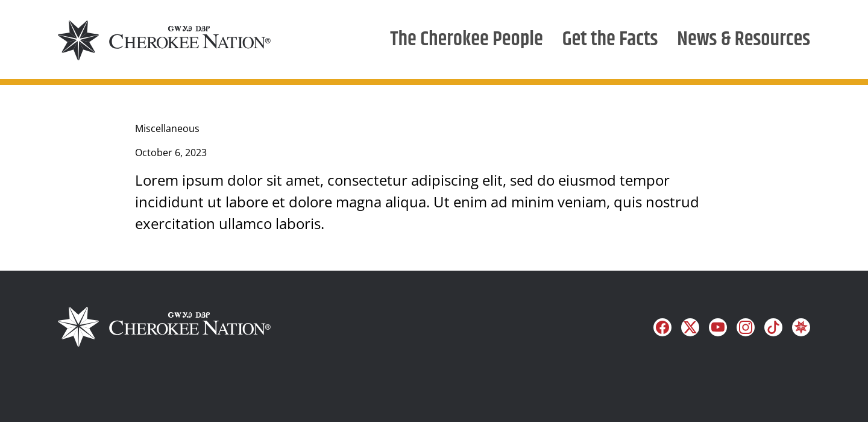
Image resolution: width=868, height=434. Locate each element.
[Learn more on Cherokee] (801, 327)
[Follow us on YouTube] (718, 327)
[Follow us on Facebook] (662, 327)
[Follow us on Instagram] (746, 327)
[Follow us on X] (690, 327)
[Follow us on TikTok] (773, 327)
